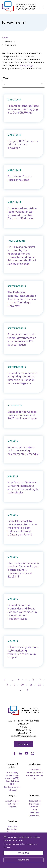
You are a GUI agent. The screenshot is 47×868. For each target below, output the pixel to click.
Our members (35, 770)
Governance (12, 832)
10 (24, 685)
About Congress (12, 801)
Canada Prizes (12, 781)
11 (32, 685)
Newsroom (35, 815)
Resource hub (35, 801)
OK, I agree (23, 853)
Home (5, 38)
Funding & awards (12, 787)
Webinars (35, 812)
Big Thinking (12, 773)
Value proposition (35, 772)
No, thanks (24, 860)
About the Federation (12, 828)
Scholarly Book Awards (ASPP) (12, 777)
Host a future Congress (13, 805)
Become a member (35, 775)
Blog (35, 810)
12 (41, 685)
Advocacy (12, 790)
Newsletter (23, 744)
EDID (12, 784)
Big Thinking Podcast (35, 805)
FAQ (35, 778)
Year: (6, 78)
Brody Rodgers (27, 65)
